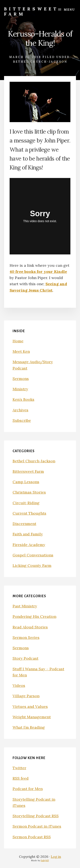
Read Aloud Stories (30, 627)
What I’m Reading (29, 727)
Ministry (20, 389)
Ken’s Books (23, 399)
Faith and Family (28, 534)
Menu (69, 10)
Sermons (21, 379)
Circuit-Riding (26, 503)
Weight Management (32, 717)
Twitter (19, 768)
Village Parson (26, 696)
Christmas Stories (29, 492)
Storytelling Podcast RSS (36, 816)
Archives (20, 410)
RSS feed (21, 778)
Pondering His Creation (34, 616)
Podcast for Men (28, 789)
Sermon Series (26, 637)
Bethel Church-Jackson (40, 62)
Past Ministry (25, 606)
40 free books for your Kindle (38, 272)
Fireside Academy (29, 545)
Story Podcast (25, 658)
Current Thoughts (29, 513)
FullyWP (45, 860)
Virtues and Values (30, 706)
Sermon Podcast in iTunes (37, 826)
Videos (19, 685)
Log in (56, 857)
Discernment (24, 524)
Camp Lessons (26, 482)
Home (18, 341)
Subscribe (22, 420)
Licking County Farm (32, 565)
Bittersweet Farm (31, 11)
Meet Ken (21, 351)
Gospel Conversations (33, 555)
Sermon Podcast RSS (32, 837)
